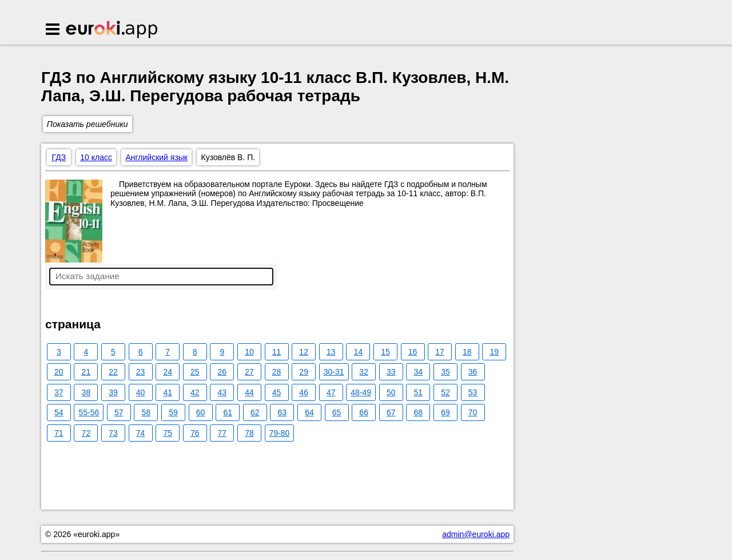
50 (391, 392)
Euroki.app (112, 30)
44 (249, 392)
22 (113, 372)
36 (473, 372)
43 (222, 392)
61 (228, 412)
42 (195, 392)
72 (86, 433)
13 (331, 352)
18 (467, 352)
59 (173, 412)
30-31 (334, 372)
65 (337, 412)
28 (277, 372)
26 (222, 372)
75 (168, 433)
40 (141, 392)
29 (304, 372)
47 (331, 392)
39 (113, 392)
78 (249, 433)
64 (309, 412)
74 (141, 433)
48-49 (361, 392)
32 (364, 372)
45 (277, 392)
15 (385, 352)
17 (440, 352)
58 (146, 412)
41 (168, 392)
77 (222, 433)
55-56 (89, 412)
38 (86, 392)
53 (473, 392)
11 (277, 352)
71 (59, 433)
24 (168, 372)
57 (119, 412)
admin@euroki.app (476, 534)
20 (59, 372)
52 (445, 392)
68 (419, 412)
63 (283, 412)
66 (364, 412)
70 (473, 412)
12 (304, 352)
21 (86, 372)
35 (445, 372)
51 (419, 392)
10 (249, 352)
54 (59, 412)
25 (195, 372)
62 (255, 412)
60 (201, 412)
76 (195, 433)
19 (495, 352)
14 (359, 352)
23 (141, 372)
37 (59, 392)
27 (249, 372)
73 (113, 433)
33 (391, 372)
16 (413, 352)
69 (445, 412)
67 (391, 412)
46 (304, 392)
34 (419, 372)
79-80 (280, 433)
